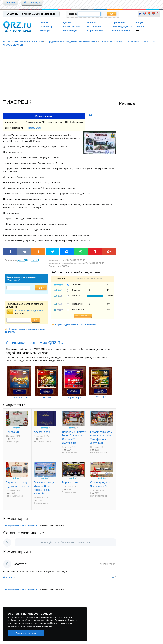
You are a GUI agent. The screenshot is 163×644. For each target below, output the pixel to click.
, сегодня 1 (28, 260)
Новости (92, 22)
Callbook (44, 22)
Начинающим (70, 31)
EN (140, 15)
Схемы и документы (122, 27)
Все (138, 31)
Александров (42, 432)
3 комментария (69, 492)
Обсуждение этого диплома (21, 526)
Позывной (72, 14)
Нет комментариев (42, 442)
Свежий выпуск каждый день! (30, 310)
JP (158, 15)
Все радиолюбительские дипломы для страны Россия (71, 42)
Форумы (140, 22)
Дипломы (68, 22)
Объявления (94, 27)
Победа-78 (12, 432)
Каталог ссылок (72, 27)
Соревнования (95, 31)
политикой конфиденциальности (38, 626)
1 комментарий (13, 442)
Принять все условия (26, 633)
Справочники (118, 22)
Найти (112, 14)
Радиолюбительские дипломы (28, 42)
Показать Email (33, 128)
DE (149, 15)
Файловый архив (121, 31)
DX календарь (46, 27)
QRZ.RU (7, 42)
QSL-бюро (44, 31)
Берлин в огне (71, 482)
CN (153, 15)
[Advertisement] (82, 73)
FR (144, 15)
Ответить (7, 577)
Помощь (140, 27)
